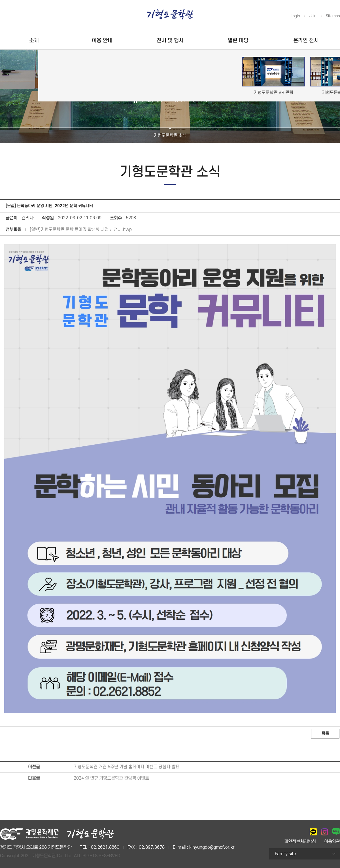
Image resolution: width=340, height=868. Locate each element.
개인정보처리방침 (300, 842)
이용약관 (332, 842)
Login (295, 16)
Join (313, 16)
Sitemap (333, 16)
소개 (34, 41)
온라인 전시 (306, 41)
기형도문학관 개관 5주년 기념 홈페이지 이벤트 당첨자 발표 (127, 767)
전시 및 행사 (170, 41)
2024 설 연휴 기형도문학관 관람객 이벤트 (111, 778)
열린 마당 (238, 41)
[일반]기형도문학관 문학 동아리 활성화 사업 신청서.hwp (81, 230)
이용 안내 (102, 41)
